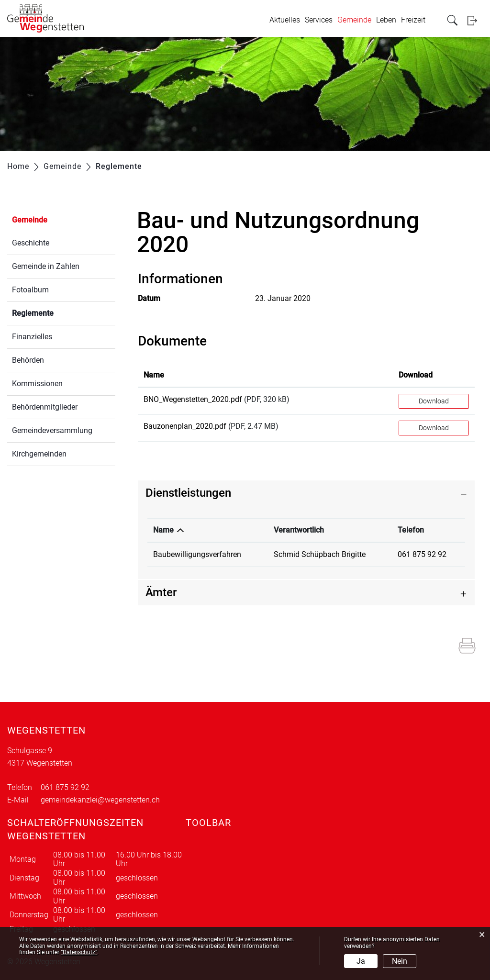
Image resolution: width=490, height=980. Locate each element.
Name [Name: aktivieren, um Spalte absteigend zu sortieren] (163, 530)
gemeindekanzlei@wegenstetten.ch (100, 800)
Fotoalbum (30, 290)
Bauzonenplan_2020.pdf (185, 426)
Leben (386, 20)
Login (475, 20)
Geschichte (31, 243)
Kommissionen (37, 384)
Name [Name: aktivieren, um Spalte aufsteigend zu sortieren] (154, 375)
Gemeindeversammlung (52, 430)
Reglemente (56, 312)
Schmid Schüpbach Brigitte (320, 554)
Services (319, 20)
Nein (400, 961)
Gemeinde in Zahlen (46, 266)
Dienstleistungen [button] (188, 493)
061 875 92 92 (422, 554)
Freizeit (413, 20)
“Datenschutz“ (79, 952)
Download (434, 401)
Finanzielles (32, 337)
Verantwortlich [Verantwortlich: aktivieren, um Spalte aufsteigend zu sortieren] (299, 530)
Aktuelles (285, 20)
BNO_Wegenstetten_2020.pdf (193, 399)
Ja (361, 961)
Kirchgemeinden (39, 454)
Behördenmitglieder (45, 407)
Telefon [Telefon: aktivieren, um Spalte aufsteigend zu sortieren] (411, 530)
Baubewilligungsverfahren (197, 554)
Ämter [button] (161, 592)
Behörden (28, 360)
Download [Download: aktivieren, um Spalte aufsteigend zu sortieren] (416, 375)
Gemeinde (354, 20)
